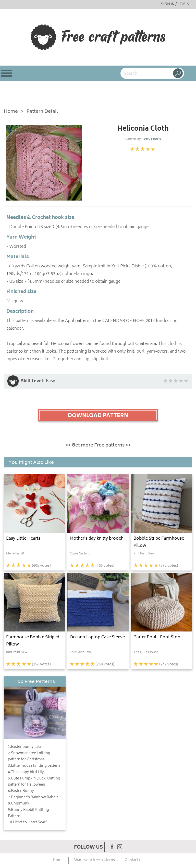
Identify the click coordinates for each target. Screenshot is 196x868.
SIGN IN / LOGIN (175, 4)
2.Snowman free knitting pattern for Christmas (29, 757)
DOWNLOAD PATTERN (98, 416)
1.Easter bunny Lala (24, 747)
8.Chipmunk (19, 804)
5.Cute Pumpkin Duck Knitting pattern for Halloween (34, 782)
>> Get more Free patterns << (98, 445)
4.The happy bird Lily (26, 772)
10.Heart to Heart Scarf (27, 823)
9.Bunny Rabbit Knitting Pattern (28, 813)
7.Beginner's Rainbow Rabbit (33, 798)
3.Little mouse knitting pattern (34, 766)
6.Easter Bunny (21, 791)
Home (11, 112)
